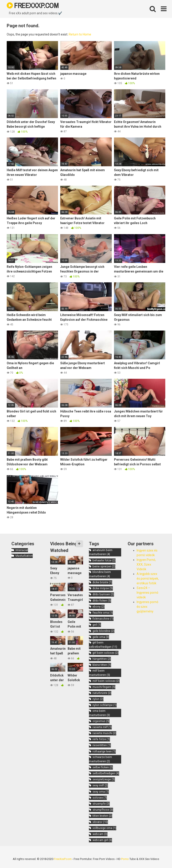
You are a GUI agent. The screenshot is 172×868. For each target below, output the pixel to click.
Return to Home (80, 34)
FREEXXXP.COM (33, 5)
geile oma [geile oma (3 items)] (101, 637)
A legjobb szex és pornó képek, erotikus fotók (148, 579)
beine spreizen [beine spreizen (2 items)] (104, 566)
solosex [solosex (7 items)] (100, 798)
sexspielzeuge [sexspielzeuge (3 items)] (104, 779)
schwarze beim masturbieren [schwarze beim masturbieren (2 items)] (100, 759)
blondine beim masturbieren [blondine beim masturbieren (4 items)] (100, 574)
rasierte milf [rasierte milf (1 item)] (102, 727)
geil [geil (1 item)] (97, 625)
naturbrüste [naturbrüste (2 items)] (102, 693)
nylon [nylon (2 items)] (98, 699)
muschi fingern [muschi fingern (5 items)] (104, 687)
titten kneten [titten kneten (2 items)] (102, 816)
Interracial (22, 550)
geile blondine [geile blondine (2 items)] (103, 631)
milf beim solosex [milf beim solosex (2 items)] (106, 681)
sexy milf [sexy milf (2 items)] (100, 785)
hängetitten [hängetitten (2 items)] (102, 659)
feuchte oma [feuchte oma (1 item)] (103, 613)
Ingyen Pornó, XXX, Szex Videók (146, 564)
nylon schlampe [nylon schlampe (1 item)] (105, 705)
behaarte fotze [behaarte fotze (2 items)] (104, 560)
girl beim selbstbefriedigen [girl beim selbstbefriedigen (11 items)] (103, 645)
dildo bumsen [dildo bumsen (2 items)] (103, 594)
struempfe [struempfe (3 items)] (101, 804)
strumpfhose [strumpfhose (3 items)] (103, 810)
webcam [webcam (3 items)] (100, 834)
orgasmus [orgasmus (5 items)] (101, 721)
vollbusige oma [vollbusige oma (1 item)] (104, 828)
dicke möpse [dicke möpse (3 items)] (103, 588)
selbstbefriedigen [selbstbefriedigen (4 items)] (106, 773)
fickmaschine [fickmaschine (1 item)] (103, 619)
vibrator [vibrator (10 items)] (100, 822)
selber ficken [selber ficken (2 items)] (103, 767)
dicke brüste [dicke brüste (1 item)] (102, 582)
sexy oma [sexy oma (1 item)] (101, 792)
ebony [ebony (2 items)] (99, 607)
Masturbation (24, 556)
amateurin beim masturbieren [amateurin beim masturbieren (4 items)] (101, 552)
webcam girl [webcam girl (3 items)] (102, 840)
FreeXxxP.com (63, 859)
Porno (125, 859)
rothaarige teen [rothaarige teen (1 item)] (104, 751)
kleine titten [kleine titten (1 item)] (102, 665)
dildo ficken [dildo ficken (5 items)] (102, 601)
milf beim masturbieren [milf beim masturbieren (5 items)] (99, 673)
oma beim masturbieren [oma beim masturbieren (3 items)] (99, 713)
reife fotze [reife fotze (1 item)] (101, 739)
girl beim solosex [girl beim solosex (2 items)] (105, 653)
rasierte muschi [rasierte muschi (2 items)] (104, 733)
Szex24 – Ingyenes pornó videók (147, 593)
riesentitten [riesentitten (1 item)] (102, 745)
